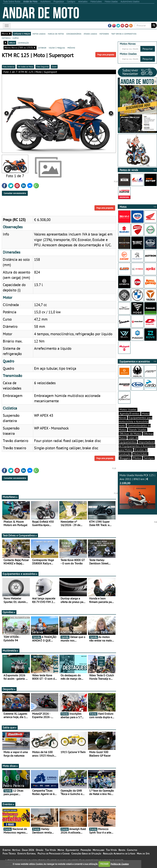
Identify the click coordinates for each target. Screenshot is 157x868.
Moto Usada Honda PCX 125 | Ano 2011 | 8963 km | (137, 491)
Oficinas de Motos (130, 434)
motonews (104, 34)
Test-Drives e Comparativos (20, 535)
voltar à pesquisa (57, 48)
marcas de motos (56, 34)
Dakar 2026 (28, 850)
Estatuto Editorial (27, 854)
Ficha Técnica (9, 854)
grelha (12, 43)
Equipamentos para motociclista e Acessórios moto (135, 422)
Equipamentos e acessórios (20, 574)
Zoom (54, 67)
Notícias (16, 850)
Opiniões (9, 612)
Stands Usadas (138, 430)
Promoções (86, 850)
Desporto (9, 689)
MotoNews (10, 497)
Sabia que (10, 727)
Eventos (9, 804)
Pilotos (137, 458)
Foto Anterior (9, 67)
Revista (122, 850)
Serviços (149, 458)
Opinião (40, 850)
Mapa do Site (143, 854)
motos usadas (39, 34)
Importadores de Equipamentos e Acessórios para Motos (137, 446)
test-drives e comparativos (124, 34)
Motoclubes (140, 454)
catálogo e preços (22, 34)
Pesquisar (148, 49)
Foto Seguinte (42, 67)
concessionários (74, 34)
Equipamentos (72, 850)
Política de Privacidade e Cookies (54, 854)
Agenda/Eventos (130, 414)
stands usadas (90, 34)
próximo (71, 48)
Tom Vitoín (50, 850)
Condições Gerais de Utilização (86, 854)
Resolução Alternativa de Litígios (119, 854)
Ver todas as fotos (25, 67)
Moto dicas (10, 766)
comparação (23, 43)
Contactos (132, 850)
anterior (42, 48)
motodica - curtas (10, 38)
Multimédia (11, 651)
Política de (120, 864)
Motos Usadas (128, 410)
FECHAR (104, 864)
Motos (61, 850)
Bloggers (125, 458)
